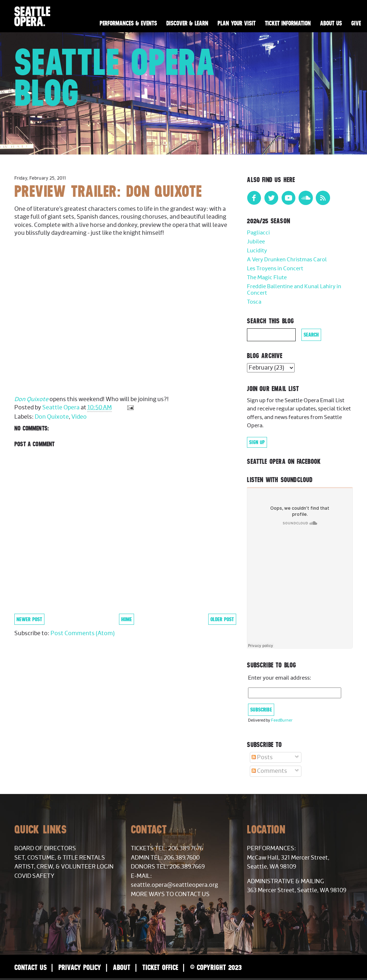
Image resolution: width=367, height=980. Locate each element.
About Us (331, 23)
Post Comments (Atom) (83, 633)
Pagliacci (258, 233)
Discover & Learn (187, 23)
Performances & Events (128, 23)
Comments (269, 771)
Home (127, 619)
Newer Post (29, 619)
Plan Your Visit (237, 23)
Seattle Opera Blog (115, 77)
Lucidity (257, 251)
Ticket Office (160, 967)
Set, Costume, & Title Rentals (60, 858)
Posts (262, 757)
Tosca (254, 302)
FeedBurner (282, 720)
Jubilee (256, 242)
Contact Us (30, 967)
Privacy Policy (80, 967)
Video (79, 417)
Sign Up (257, 442)
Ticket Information (288, 23)
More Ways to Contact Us (170, 894)
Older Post (222, 619)
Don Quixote (31, 399)
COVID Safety (34, 876)
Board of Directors (45, 848)
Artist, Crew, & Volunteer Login (64, 867)
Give (356, 23)
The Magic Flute (267, 278)
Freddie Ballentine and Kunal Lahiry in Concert (294, 290)
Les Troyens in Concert (275, 269)
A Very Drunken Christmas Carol (287, 260)
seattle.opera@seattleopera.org (174, 885)
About (122, 967)
